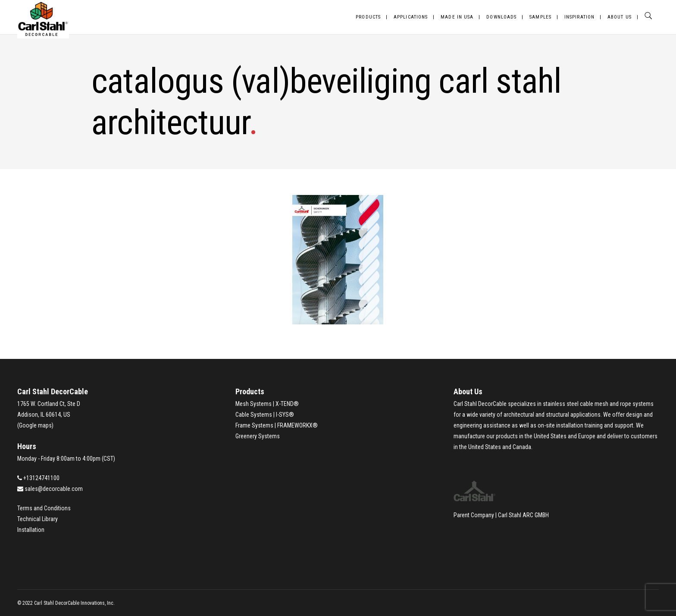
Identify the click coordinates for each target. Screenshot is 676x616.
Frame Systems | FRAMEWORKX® (277, 425)
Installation (31, 530)
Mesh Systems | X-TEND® (267, 404)
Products (368, 17)
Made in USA (457, 17)
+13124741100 (41, 478)
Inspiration (579, 17)
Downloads (501, 17)
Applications (411, 17)
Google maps (35, 425)
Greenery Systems (258, 436)
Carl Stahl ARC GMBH (523, 515)
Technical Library (38, 519)
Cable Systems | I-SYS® (265, 415)
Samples (540, 17)
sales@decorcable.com (54, 489)
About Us (620, 17)
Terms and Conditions (44, 508)
